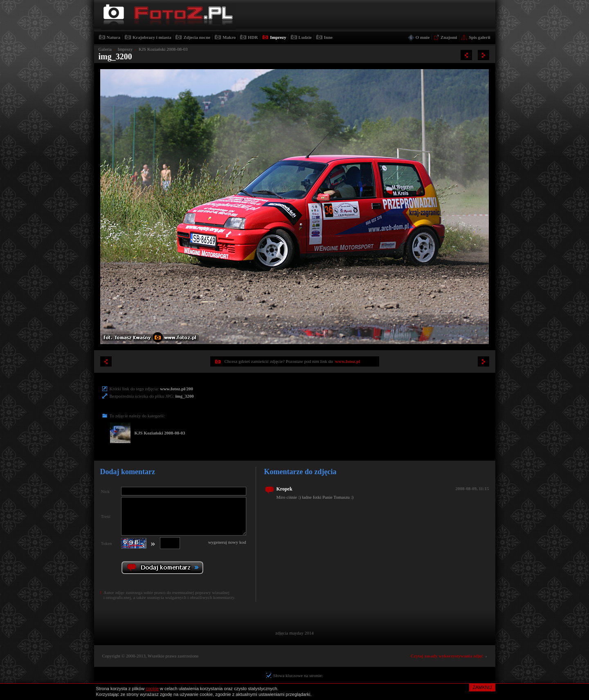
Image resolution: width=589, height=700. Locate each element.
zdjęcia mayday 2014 (294, 633)
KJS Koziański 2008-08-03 (163, 49)
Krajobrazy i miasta (152, 37)
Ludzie (305, 37)
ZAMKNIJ (482, 687)
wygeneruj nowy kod (227, 542)
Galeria (105, 49)
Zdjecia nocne (197, 37)
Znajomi (449, 37)
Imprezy (278, 37)
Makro (229, 37)
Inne (328, 37)
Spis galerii (479, 37)
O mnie (423, 37)
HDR (253, 37)
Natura (114, 37)
